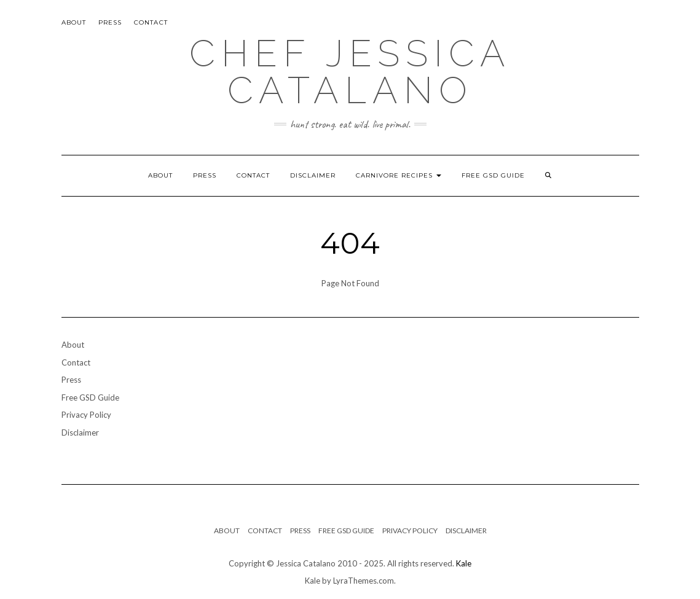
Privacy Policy (86, 415)
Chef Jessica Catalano (350, 72)
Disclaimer (313, 175)
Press (110, 22)
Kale (464, 563)
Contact (151, 22)
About (74, 22)
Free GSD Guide (493, 175)
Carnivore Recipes (399, 175)
